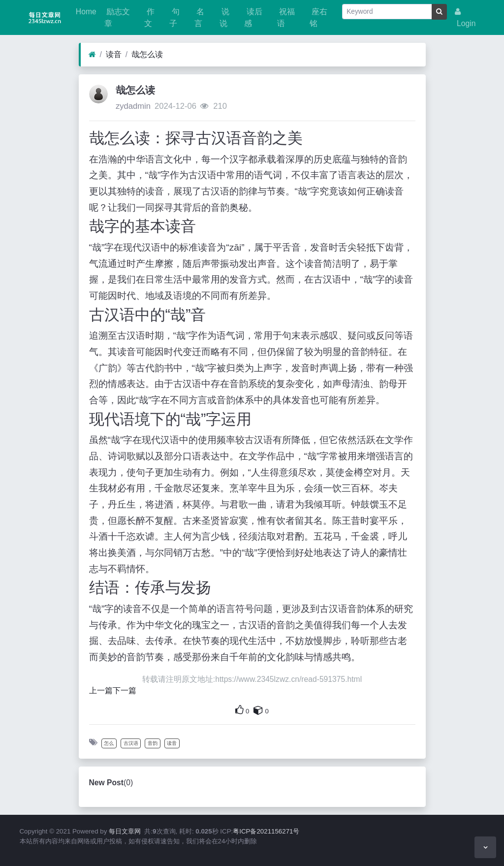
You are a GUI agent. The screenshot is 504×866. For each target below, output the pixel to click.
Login (465, 18)
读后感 (253, 17)
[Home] (92, 55)
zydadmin (133, 106)
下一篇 (125, 690)
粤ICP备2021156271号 (266, 831)
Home (85, 12)
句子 (174, 17)
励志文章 (117, 17)
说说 (224, 17)
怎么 (109, 743)
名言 (199, 17)
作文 (149, 17)
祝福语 (286, 17)
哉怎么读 (147, 54)
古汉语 (131, 743)
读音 (114, 54)
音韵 (153, 743)
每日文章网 (125, 831)
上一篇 (101, 690)
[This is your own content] (258, 710)
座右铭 (318, 17)
